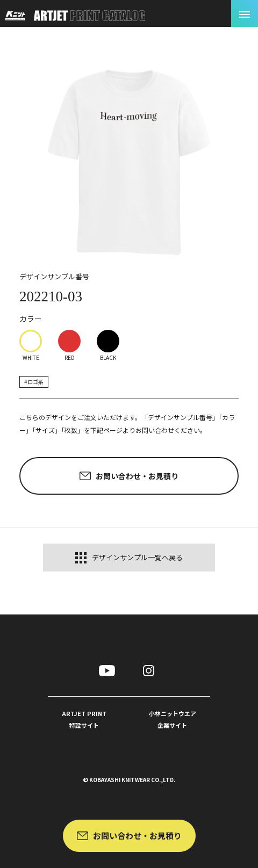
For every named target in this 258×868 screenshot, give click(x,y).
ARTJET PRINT (84, 720)
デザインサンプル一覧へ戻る (129, 558)
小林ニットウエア (173, 720)
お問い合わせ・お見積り (137, 836)
